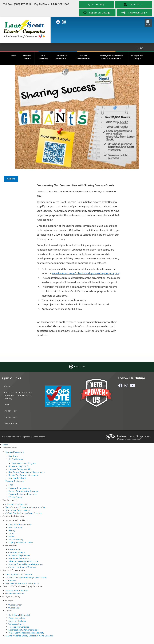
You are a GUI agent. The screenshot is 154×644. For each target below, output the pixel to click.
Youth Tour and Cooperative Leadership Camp (26, 507)
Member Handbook (17, 478)
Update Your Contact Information (23, 475)
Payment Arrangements (19, 488)
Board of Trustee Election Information (26, 564)
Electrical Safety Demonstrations (23, 630)
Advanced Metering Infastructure (23, 561)
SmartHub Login (12, 423)
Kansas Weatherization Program (23, 491)
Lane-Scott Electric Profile (20, 524)
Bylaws (12, 536)
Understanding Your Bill (19, 466)
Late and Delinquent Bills (20, 469)
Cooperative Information (61, 57)
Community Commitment (17, 504)
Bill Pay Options (16, 459)
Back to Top (80, 366)
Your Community (43, 58)
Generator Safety (16, 624)
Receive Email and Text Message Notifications (26, 577)
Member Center (27, 57)
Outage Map (14, 608)
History (12, 530)
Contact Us (9, 386)
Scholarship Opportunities (18, 510)
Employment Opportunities (21, 542)
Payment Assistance (15, 481)
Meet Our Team (15, 527)
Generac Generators (15, 593)
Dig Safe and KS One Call (19, 615)
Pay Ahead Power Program (24, 463)
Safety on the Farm (17, 621)
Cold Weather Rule (17, 552)
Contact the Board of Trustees (22, 567)
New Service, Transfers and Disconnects (27, 472)
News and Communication (83, 58)
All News (11, 179)
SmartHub (13, 456)
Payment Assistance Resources (23, 494)
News (7, 404)
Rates (11, 533)
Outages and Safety (137, 57)
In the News (11, 580)
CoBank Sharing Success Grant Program (23, 513)
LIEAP (11, 485)
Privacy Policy (10, 411)
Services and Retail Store (17, 590)
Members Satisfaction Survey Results (22, 583)
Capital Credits (15, 549)
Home (13, 55)
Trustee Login (11, 417)
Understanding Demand (19, 555)
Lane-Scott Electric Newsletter (19, 574)
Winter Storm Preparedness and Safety (26, 633)
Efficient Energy (15, 497)
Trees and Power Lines (19, 627)
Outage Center (15, 605)
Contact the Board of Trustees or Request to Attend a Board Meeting (18, 395)
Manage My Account (15, 452)
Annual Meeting (16, 539)
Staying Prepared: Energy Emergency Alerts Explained (29, 636)
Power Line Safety (17, 618)
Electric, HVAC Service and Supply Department (111, 57)
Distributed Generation (19, 558)
